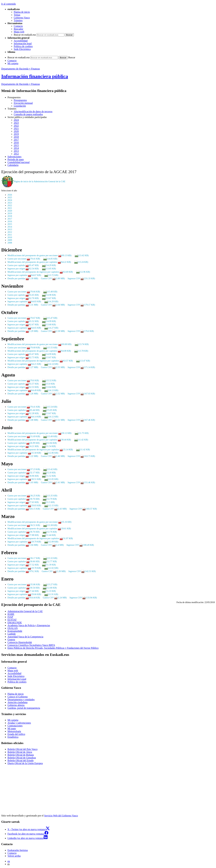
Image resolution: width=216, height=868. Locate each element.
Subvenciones (14, 157)
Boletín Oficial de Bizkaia (21, 755)
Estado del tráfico (16, 734)
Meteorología (14, 731)
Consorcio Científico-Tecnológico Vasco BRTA (31, 645)
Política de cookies (23, 46)
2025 (10, 197)
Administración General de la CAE (25, 611)
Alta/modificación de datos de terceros (33, 111)
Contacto (18, 26)
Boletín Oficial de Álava (20, 752)
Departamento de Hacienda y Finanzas (21, 69)
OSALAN (13, 628)
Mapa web (19, 32)
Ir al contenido (9, 4)
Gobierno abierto (16, 705)
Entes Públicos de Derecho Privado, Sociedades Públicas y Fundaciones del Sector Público (53, 648)
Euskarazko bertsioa (18, 850)
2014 (16, 148)
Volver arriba (14, 856)
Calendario (13, 165)
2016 (16, 142)
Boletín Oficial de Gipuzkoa (22, 758)
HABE (11, 614)
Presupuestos (20, 100)
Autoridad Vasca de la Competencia (25, 637)
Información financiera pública (35, 76)
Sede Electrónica (22, 49)
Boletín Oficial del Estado (21, 760)
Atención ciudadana (18, 702)
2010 (10, 237)
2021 (16, 128)
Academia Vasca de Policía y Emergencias (29, 625)
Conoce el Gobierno (18, 697)
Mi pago (12, 728)
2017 (16, 140)
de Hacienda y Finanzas (21, 84)
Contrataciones (15, 726)
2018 (16, 137)
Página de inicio (22, 12)
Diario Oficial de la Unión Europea (25, 763)
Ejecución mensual (23, 103)
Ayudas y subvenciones (19, 723)
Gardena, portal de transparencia (24, 708)
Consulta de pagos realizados (28, 114)
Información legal (23, 43)
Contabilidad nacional (19, 162)
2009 (10, 240)
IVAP (10, 617)
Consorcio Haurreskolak (20, 642)
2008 (10, 243)
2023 (16, 123)
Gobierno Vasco (22, 18)
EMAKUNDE (15, 623)
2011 (10, 235)
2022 (16, 126)
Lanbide (12, 634)
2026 (10, 195)
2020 (16, 131)
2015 (16, 145)
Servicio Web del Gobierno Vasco (61, 816)
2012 (16, 154)
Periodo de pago (16, 159)
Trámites (18, 20)
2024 (16, 120)
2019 (16, 134)
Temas (17, 15)
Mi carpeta (13, 63)
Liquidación (20, 106)
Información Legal (17, 679)
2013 (16, 151)
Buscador (18, 29)
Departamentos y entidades (21, 699)
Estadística (13, 737)
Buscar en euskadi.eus (25, 35)
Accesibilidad (21, 41)
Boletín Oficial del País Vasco (23, 749)
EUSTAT (12, 620)
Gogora (11, 639)
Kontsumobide (15, 631)
